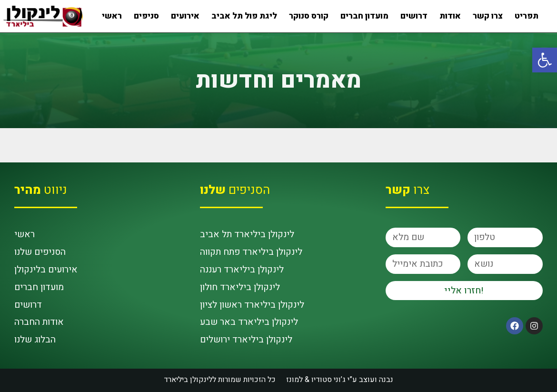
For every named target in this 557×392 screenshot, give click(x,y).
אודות (450, 16)
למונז (294, 380)
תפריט (527, 16)
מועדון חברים (364, 16)
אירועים (185, 16)
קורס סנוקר (309, 16)
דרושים (414, 16)
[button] (545, 60)
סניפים (146, 16)
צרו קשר (488, 16)
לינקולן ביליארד (188, 380)
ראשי (112, 16)
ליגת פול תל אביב (244, 16)
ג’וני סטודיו (329, 380)
